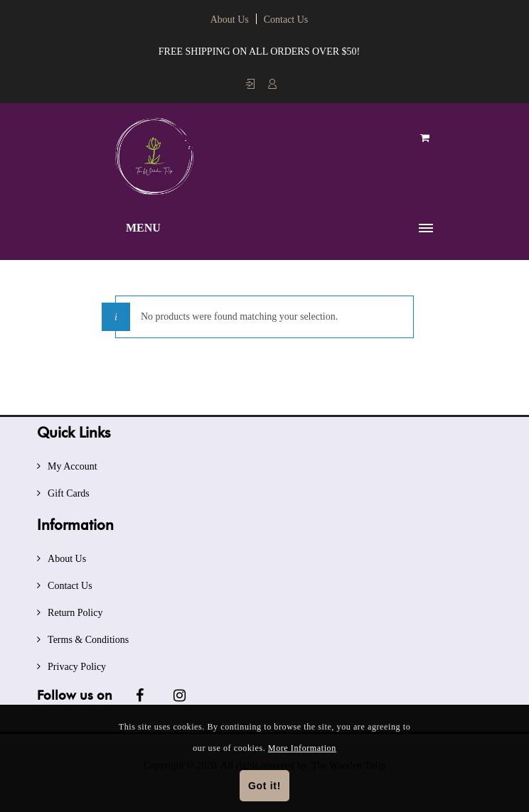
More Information (302, 748)
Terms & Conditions (88, 640)
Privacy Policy (77, 667)
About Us (230, 20)
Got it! (264, 786)
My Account (73, 466)
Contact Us (286, 20)
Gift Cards (69, 493)
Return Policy (75, 613)
